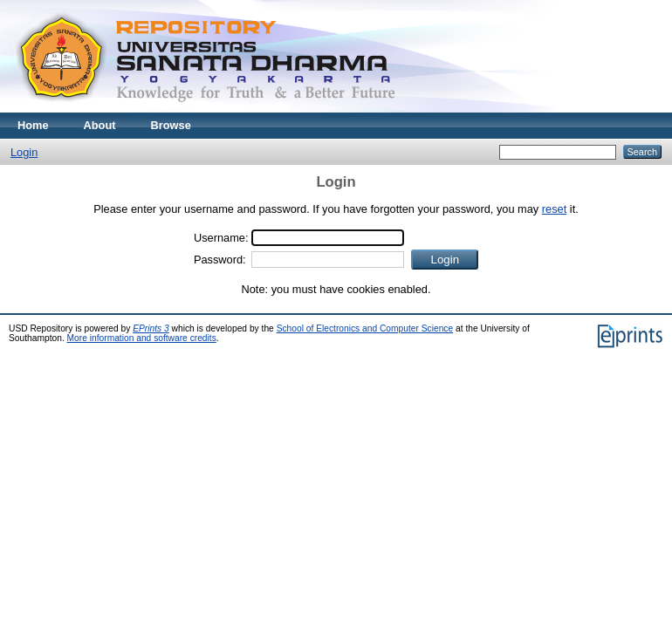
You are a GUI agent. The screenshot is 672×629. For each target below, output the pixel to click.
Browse (171, 125)
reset (554, 209)
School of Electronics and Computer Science (365, 328)
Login (24, 152)
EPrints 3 (151, 328)
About (100, 125)
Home (33, 125)
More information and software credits (142, 338)
